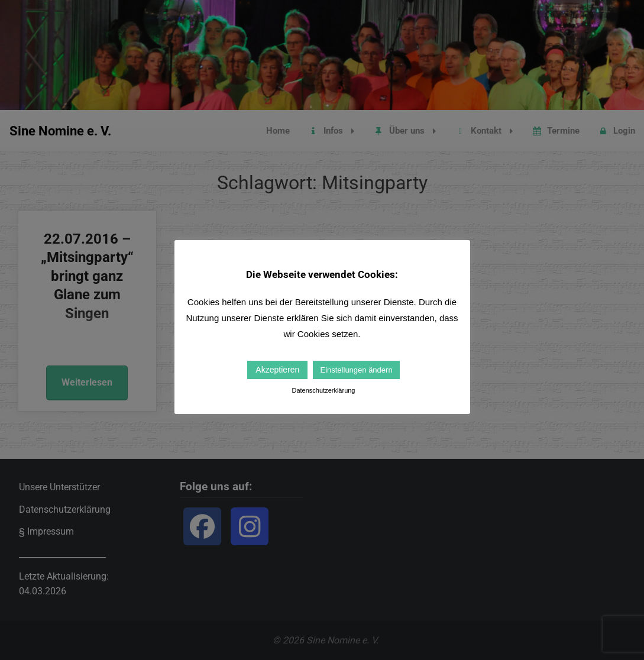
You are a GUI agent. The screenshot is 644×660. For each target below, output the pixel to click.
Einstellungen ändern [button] (356, 370)
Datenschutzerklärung (323, 390)
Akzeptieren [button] (277, 370)
